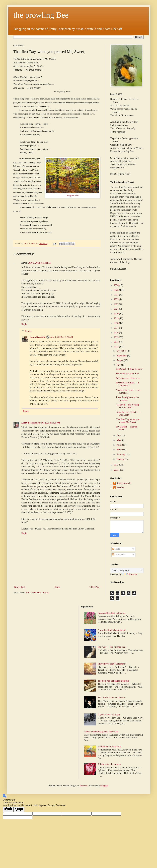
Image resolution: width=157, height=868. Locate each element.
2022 (117, 304)
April (119, 445)
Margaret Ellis (73, 196)
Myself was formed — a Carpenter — (127, 384)
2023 (117, 299)
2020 (117, 314)
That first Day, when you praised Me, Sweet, (128, 421)
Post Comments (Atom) (37, 592)
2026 (117, 285)
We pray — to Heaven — (128, 378)
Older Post (95, 587)
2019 (117, 318)
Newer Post (20, 587)
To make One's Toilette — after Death (128, 413)
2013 (117, 347)
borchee (84, 786)
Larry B (25, 423)
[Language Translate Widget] (127, 570)
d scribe (120, 488)
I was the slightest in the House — (127, 399)
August (120, 360)
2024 (117, 295)
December (122, 351)
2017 (117, 328)
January (121, 459)
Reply (24, 324)
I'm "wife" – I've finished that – (113, 647)
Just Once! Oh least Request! (130, 369)
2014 (117, 342)
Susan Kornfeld (38, 337)
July (119, 365)
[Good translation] (8, 809)
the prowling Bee (41, 15)
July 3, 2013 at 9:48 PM (40, 263)
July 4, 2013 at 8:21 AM (62, 337)
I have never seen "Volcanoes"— (113, 664)
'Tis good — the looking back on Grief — (127, 406)
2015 (117, 337)
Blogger (104, 786)
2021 (117, 309)
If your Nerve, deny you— (110, 715)
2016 (117, 333)
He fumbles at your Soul (128, 373)
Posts (116, 549)
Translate (130, 574)
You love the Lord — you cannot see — (128, 391)
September (122, 356)
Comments (119, 555)
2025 (117, 290)
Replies (28, 331)
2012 (117, 465)
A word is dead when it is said (112, 630)
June (119, 435)
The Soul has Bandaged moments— (115, 681)
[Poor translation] (19, 809)
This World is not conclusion (111, 698)
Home (57, 587)
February (121, 454)
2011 (116, 470)
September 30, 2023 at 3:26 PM (45, 423)
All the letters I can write (110, 764)
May (119, 440)
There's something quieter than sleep (101, 732)
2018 (117, 323)
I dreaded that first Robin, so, (112, 613)
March (120, 450)
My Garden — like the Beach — (127, 428)
